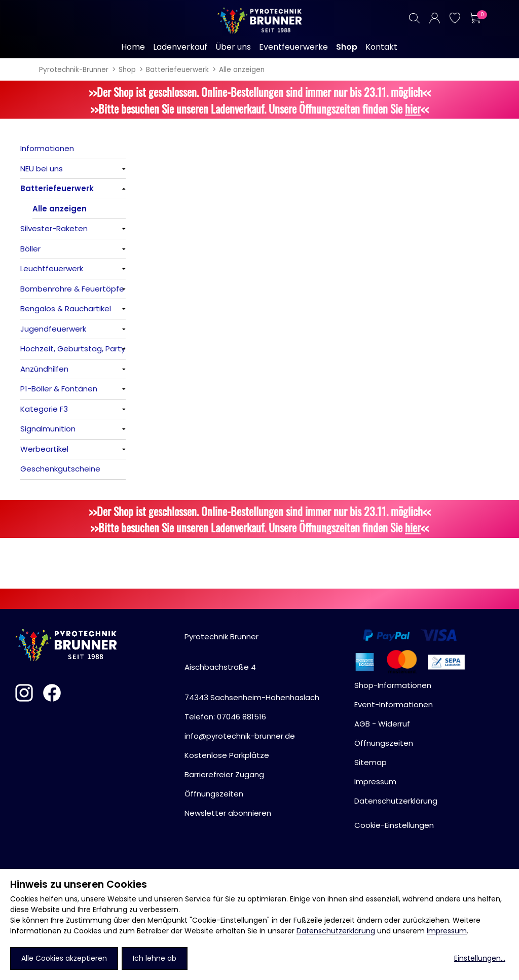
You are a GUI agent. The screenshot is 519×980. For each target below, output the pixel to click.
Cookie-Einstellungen (394, 825)
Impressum (447, 931)
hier (413, 108)
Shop (127, 70)
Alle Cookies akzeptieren (64, 958)
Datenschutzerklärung (336, 931)
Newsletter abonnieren (228, 813)
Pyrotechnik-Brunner (74, 70)
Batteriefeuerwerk (177, 70)
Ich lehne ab (155, 958)
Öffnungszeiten (214, 794)
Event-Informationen (394, 704)
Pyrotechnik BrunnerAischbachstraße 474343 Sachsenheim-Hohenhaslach (252, 667)
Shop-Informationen (393, 685)
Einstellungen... (480, 958)
